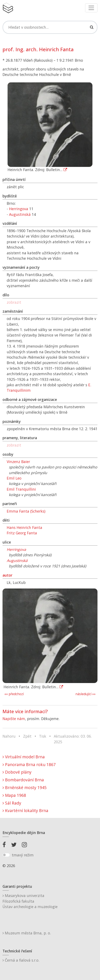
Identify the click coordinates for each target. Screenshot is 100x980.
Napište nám (14, 719)
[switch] (6, 855)
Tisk (43, 736)
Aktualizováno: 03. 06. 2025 (73, 739)
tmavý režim (23, 855)
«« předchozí (14, 694)
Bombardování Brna (23, 780)
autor (7, 575)
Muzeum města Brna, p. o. (27, 933)
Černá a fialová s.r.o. (21, 960)
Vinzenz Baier (18, 462)
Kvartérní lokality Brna (25, 810)
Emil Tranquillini (21, 489)
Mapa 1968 (14, 795)
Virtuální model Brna (24, 757)
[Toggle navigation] (91, 8)
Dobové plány (17, 772)
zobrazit (14, 302)
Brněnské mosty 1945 (25, 787)
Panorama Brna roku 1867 (29, 764)
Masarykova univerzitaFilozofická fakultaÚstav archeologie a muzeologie (30, 901)
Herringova (19, 209)
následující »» (86, 694)
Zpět (27, 736)
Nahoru (9, 736)
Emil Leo (14, 478)
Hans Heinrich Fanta (24, 527)
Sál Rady (12, 803)
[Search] (50, 27)
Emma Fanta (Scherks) (26, 511)
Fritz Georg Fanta (22, 533)
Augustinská (20, 214)
